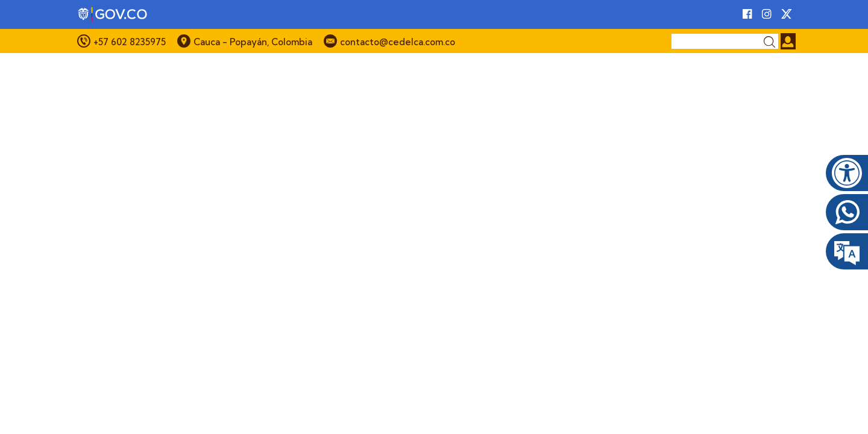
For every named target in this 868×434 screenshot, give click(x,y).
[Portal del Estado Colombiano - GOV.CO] (113, 14)
